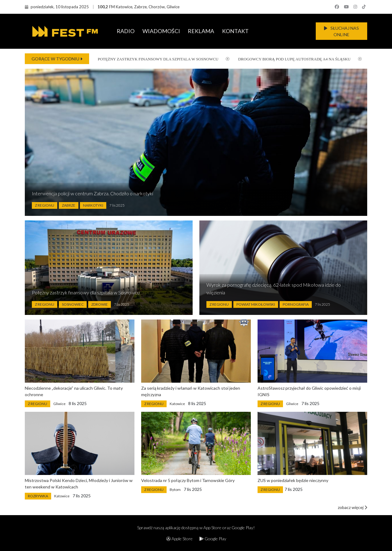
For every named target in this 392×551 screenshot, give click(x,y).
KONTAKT (235, 31)
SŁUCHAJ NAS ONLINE (341, 31)
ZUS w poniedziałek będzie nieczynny (293, 480)
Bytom (175, 490)
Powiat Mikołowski (256, 304)
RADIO (126, 31)
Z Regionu (45, 205)
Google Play (213, 539)
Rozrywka (38, 496)
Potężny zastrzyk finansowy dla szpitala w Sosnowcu (153, 59)
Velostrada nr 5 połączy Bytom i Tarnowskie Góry (188, 480)
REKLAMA (201, 31)
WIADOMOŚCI (161, 31)
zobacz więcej (352, 507)
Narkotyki (93, 205)
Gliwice (59, 404)
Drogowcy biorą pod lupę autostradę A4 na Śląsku (290, 59)
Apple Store (179, 539)
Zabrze (69, 205)
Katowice (177, 404)
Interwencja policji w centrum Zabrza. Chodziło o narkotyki (92, 193)
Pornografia (296, 304)
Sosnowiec (73, 304)
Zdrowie (100, 304)
